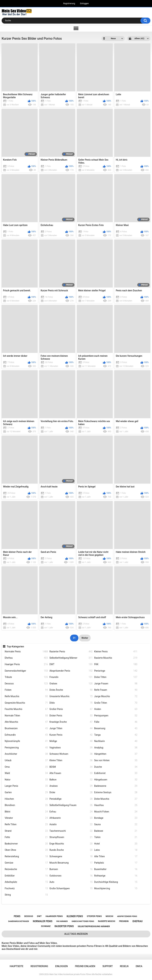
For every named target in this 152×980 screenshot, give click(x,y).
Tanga (116, 735)
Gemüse (26, 863)
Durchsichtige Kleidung (116, 882)
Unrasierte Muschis (71, 696)
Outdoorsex (71, 876)
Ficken (26, 690)
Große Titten (116, 703)
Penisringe (116, 671)
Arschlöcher (26, 754)
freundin (124, 921)
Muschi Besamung (71, 863)
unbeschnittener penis (83, 921)
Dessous (26, 684)
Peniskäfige (71, 799)
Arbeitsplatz (26, 882)
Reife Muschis (26, 696)
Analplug (116, 748)
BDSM (71, 767)
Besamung (116, 728)
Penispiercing (26, 748)
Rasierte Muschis (116, 658)
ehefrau (137, 921)
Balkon (71, 780)
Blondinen (26, 805)
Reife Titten (26, 824)
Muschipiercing (116, 889)
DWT (71, 664)
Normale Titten (26, 716)
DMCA (139, 966)
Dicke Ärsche (71, 690)
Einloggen (84, 3)
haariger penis (54, 916)
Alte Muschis (26, 722)
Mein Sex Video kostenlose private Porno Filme (70, 974)
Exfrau (71, 812)
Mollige (71, 741)
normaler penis (43, 921)
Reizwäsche (26, 869)
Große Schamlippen (71, 889)
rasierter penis (64, 926)
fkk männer (62, 921)
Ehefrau (26, 658)
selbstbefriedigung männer (94, 926)
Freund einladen (85, 966)
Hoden (116, 709)
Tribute (26, 677)
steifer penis (94, 916)
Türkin (116, 837)
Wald (26, 773)
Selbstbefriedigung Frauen (71, 805)
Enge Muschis (71, 844)
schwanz (46, 926)
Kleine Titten (71, 760)
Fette (26, 837)
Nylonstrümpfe (26, 741)
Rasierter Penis (71, 652)
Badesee (116, 831)
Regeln (124, 966)
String (26, 895)
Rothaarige (116, 876)
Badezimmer (26, 844)
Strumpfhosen (71, 837)
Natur (26, 780)
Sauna (116, 824)
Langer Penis (26, 786)
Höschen (26, 799)
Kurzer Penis (71, 735)
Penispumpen (116, 716)
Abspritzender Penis (71, 671)
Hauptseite (16, 966)
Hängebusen (116, 780)
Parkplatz (116, 863)
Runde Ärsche (71, 850)
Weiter (85, 638)
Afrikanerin (71, 818)
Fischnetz (26, 889)
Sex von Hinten (116, 760)
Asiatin (71, 824)
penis (17, 916)
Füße (116, 722)
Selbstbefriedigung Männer (71, 658)
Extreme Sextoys (116, 792)
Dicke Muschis (116, 799)
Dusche (116, 767)
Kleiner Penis (116, 652)
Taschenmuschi (71, 831)
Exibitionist (116, 773)
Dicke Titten (116, 677)
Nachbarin (116, 741)
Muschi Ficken (116, 812)
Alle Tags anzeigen (76, 934)
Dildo (71, 703)
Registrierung (69, 3)
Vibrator (26, 818)
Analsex (71, 786)
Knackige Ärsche (71, 722)
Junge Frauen (116, 684)
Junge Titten (71, 728)
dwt (39, 916)
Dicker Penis (71, 716)
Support (108, 966)
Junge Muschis (116, 696)
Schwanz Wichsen (71, 754)
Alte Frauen (71, 773)
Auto (71, 882)
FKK (116, 664)
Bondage (116, 818)
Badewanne (116, 786)
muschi (109, 916)
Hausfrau (116, 805)
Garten (26, 792)
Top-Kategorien (15, 647)
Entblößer (26, 876)
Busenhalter (116, 869)
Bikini (26, 812)
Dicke (71, 792)
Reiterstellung (26, 856)
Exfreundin (26, 735)
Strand (26, 831)
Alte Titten (116, 856)
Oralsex (71, 684)
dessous (29, 916)
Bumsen (71, 869)
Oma (26, 767)
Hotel (116, 844)
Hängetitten (116, 754)
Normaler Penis (26, 652)
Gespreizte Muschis (26, 703)
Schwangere (71, 856)
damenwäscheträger (19, 921)
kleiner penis (75, 916)
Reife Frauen (116, 690)
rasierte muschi (107, 921)
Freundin (71, 677)
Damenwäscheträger (26, 671)
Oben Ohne (26, 850)
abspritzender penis (127, 916)
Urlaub (26, 760)
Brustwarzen (26, 728)
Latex (116, 850)
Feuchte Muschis (26, 709)
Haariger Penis (26, 664)
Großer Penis (71, 709)
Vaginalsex (71, 748)
